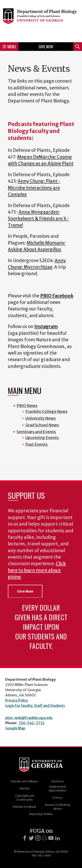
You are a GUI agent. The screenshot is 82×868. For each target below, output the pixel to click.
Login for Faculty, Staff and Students (35, 705)
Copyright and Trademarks (24, 798)
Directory (58, 781)
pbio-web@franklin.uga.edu (29, 718)
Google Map (15, 728)
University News (41, 418)
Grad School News (42, 425)
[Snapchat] (44, 838)
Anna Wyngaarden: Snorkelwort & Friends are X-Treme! (38, 219)
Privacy (58, 798)
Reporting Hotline (41, 814)
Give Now (46, 47)
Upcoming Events (42, 438)
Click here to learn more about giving (37, 570)
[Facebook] (25, 838)
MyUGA (24, 788)
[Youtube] (51, 838)
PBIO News (27, 406)
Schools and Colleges (24, 781)
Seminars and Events (36, 432)
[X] (31, 838)
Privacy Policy (17, 700)
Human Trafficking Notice (58, 807)
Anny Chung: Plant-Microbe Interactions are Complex (34, 188)
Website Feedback (24, 807)
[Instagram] (38, 838)
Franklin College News (46, 411)
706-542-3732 (32, 723)
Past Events (37, 444)
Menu (9, 47)
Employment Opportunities (58, 788)
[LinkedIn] (58, 838)
